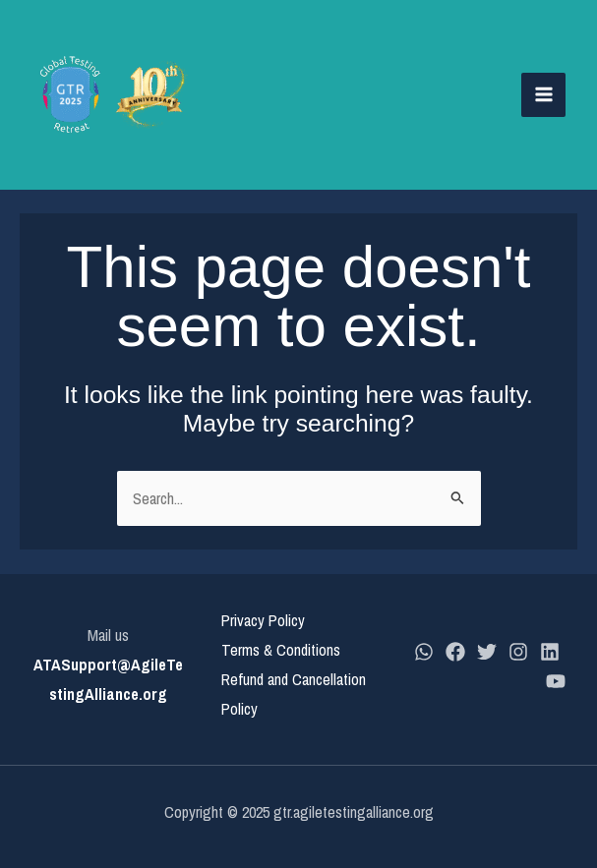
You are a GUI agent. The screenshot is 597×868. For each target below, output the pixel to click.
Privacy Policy (263, 620)
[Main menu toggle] (543, 95)
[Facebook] (455, 652)
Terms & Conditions (281, 650)
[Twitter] (487, 652)
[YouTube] (556, 681)
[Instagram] (518, 652)
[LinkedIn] (550, 652)
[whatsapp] (424, 652)
